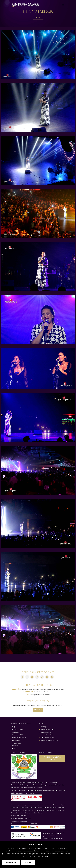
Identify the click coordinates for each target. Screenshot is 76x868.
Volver (38, 17)
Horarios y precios (18, 729)
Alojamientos (16, 740)
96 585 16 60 (38, 692)
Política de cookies (46, 732)
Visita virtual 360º (18, 735)
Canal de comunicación (47, 738)
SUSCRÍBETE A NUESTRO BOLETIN (52, 758)
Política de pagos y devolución (49, 740)
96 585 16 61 (48, 692)
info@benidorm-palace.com (41, 695)
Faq (14, 748)
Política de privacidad (47, 729)
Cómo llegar (16, 732)
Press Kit (15, 746)
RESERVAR (38, 710)
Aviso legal (44, 727)
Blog (14, 727)
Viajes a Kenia (17, 743)
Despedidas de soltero (19, 738)
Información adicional (47, 735)
